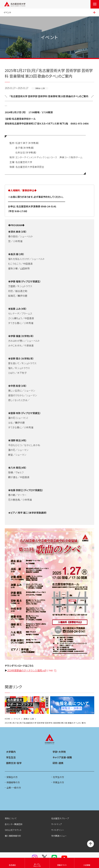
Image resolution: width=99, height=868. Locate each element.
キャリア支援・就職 (62, 757)
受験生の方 (12, 777)
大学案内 (11, 752)
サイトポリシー (58, 830)
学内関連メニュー (59, 836)
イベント (17, 719)
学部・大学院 (59, 752)
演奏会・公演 (29, 719)
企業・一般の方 (14, 788)
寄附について (11, 818)
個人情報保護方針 (13, 836)
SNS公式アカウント (13, 830)
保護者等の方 (13, 782)
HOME (8, 719)
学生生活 (11, 757)
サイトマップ (56, 824)
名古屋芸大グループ (60, 818)
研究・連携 (58, 763)
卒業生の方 (58, 782)
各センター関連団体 (14, 824)
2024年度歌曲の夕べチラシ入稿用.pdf (30, 671)
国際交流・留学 (14, 763)
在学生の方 (58, 777)
